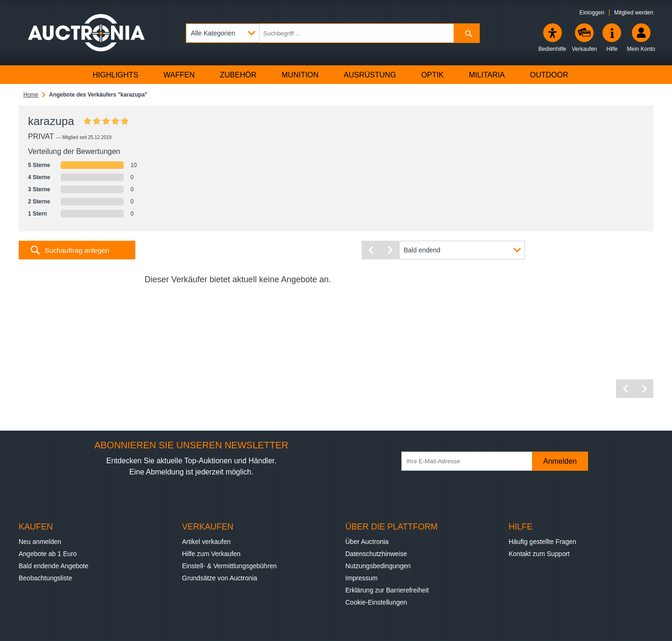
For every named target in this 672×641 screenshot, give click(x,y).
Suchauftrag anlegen (77, 250)
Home (31, 95)
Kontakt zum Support (539, 554)
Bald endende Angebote (53, 566)
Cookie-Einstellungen (376, 602)
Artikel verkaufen (206, 542)
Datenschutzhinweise (376, 554)
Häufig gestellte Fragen (542, 542)
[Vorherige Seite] (371, 250)
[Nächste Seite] (390, 250)
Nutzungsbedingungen (378, 566)
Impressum (361, 578)
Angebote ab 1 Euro (48, 554)
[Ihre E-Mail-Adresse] (471, 461)
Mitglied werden (634, 13)
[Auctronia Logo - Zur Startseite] (86, 33)
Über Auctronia (367, 542)
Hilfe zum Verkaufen (211, 554)
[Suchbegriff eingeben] (333, 33)
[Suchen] (466, 33)
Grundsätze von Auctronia (220, 578)
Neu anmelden (40, 542)
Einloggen (592, 13)
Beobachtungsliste (45, 578)
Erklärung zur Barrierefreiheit (387, 590)
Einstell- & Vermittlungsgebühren (229, 566)
